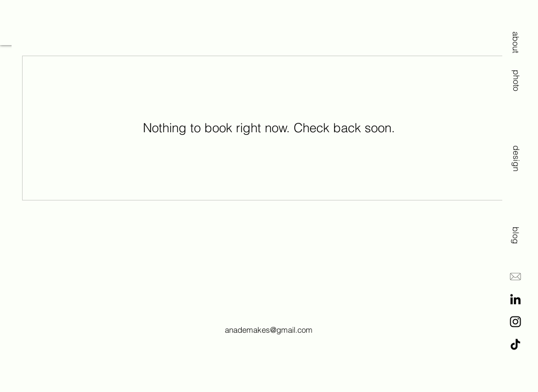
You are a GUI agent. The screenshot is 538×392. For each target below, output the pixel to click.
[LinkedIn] (515, 299)
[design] (516, 151)
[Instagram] (515, 322)
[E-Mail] (515, 277)
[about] (516, 42)
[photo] (516, 76)
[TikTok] (515, 344)
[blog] (516, 232)
